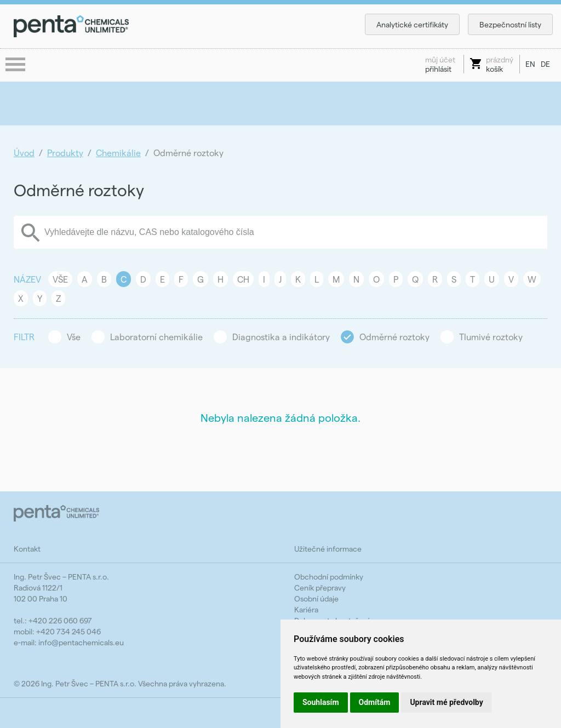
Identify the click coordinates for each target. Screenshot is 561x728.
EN (530, 64)
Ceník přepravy (320, 587)
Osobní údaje (316, 598)
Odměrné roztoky (394, 337)
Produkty (65, 153)
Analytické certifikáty (412, 24)
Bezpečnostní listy (510, 24)
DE (545, 64)
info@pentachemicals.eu (81, 642)
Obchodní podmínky (329, 577)
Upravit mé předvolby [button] (446, 702)
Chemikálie (118, 153)
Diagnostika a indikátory (281, 337)
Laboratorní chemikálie (156, 337)
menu (16, 65)
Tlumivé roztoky (491, 337)
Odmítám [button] (375, 702)
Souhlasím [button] (321, 702)
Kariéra (306, 609)
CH (243, 279)
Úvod (24, 153)
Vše (60, 279)
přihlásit (440, 64)
